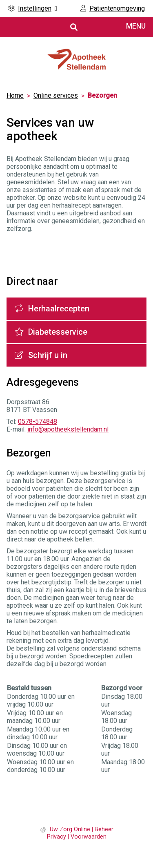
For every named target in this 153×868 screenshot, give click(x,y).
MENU (136, 26)
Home (15, 95)
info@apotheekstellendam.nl (68, 429)
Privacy (57, 837)
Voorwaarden (89, 837)
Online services (56, 95)
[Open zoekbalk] (73, 27)
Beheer (104, 829)
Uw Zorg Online (70, 829)
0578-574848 (38, 422)
